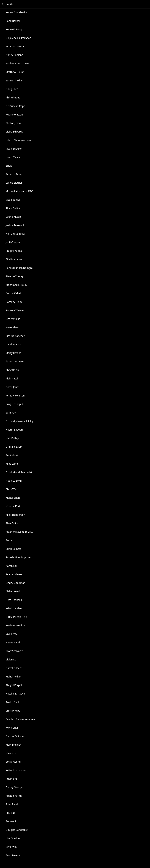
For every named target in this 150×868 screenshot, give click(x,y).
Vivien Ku (11, 659)
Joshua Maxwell (15, 225)
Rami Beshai (13, 21)
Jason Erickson (14, 149)
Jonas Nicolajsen (15, 396)
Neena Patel (13, 642)
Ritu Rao (11, 813)
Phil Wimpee (13, 97)
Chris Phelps (13, 711)
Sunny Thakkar (14, 80)
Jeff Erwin (11, 847)
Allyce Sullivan (14, 208)
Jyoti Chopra (13, 242)
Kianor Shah (13, 498)
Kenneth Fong (14, 29)
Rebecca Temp (14, 174)
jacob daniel (13, 200)
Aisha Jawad (13, 591)
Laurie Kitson (13, 217)
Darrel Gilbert (14, 668)
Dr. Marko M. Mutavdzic (19, 472)
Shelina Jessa (13, 123)
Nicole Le (11, 753)
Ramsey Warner (15, 310)
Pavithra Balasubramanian (21, 719)
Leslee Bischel (14, 183)
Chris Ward (12, 489)
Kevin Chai (12, 728)
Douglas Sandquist (17, 830)
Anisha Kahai (13, 293)
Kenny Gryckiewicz (16, 12)
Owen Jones (13, 387)
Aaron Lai (11, 566)
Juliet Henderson (15, 515)
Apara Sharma (14, 796)
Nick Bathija (13, 438)
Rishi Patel (12, 378)
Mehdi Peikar (13, 677)
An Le (9, 540)
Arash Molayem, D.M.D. (19, 532)
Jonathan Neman (16, 46)
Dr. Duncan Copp (15, 106)
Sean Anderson (14, 574)
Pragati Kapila (14, 251)
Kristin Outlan (14, 608)
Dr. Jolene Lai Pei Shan (18, 38)
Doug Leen (12, 89)
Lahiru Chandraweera (18, 140)
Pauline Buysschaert (17, 63)
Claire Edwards (14, 132)
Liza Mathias (13, 319)
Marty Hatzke (13, 353)
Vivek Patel (12, 634)
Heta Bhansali (14, 600)
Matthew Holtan (15, 72)
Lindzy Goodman (16, 583)
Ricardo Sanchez (15, 336)
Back (3, 4)
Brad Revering (14, 855)
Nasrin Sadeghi (15, 430)
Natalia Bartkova (15, 694)
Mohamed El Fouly (16, 285)
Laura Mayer (13, 157)
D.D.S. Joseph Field (16, 617)
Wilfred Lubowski (16, 770)
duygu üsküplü (14, 404)
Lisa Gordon (13, 838)
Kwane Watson (14, 115)
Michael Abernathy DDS (19, 191)
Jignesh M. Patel (15, 361)
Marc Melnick (13, 745)
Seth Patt (11, 413)
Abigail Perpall (14, 685)
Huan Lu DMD (14, 481)
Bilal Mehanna (14, 259)
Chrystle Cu (12, 370)
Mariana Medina (15, 625)
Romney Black (14, 302)
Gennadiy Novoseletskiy (20, 421)
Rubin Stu (11, 779)
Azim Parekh (13, 804)
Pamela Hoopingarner (19, 557)
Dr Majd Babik (14, 447)
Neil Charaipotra (15, 234)
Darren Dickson (15, 736)
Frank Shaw (12, 327)
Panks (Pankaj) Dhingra (19, 268)
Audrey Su (12, 821)
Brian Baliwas (13, 549)
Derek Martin (13, 344)
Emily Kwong (13, 762)
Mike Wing (12, 464)
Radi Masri (12, 455)
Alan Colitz (12, 523)
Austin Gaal (12, 702)
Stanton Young (14, 276)
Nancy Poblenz (14, 55)
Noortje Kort (13, 506)
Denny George (14, 787)
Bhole (9, 166)
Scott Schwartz (14, 651)
